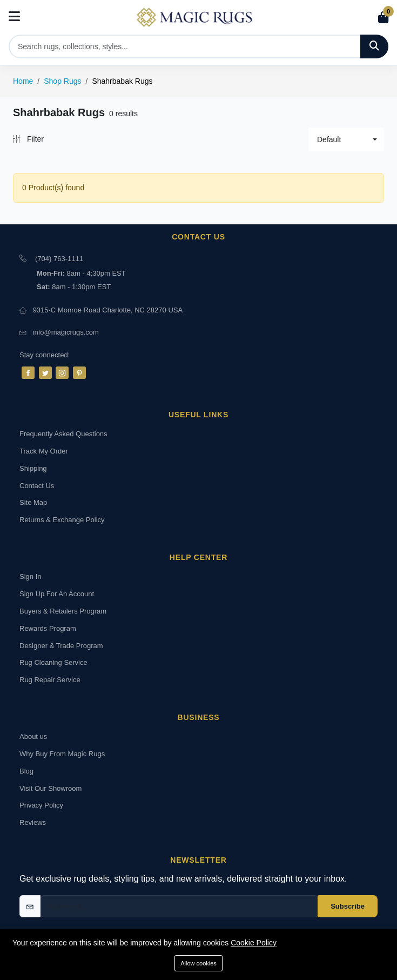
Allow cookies (198, 963)
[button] (346, 139)
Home (23, 81)
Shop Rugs (62, 81)
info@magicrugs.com (66, 332)
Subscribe (348, 906)
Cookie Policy (254, 943)
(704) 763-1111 (59, 259)
